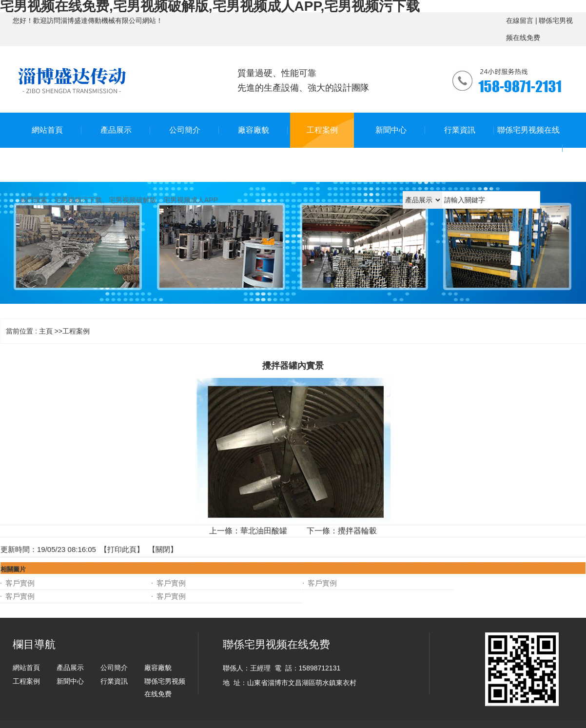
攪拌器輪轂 (357, 531)
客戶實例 (20, 583)
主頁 (46, 331)
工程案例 (76, 331)
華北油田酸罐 (264, 531)
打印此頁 (122, 549)
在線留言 (520, 20)
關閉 (163, 549)
